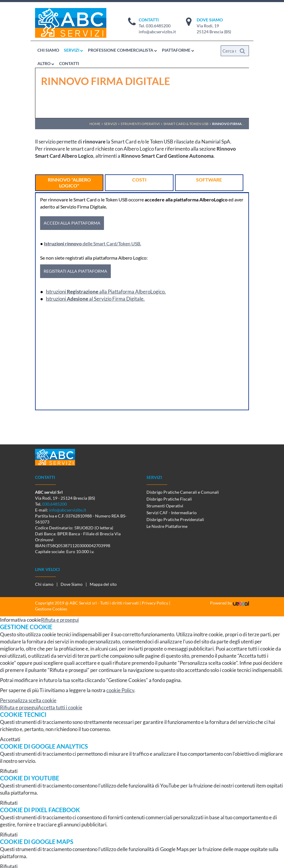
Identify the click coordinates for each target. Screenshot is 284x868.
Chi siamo (44, 584)
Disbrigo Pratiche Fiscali (169, 499)
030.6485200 (158, 26)
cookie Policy (120, 690)
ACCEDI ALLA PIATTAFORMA (72, 223)
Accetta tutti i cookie (60, 707)
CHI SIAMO (48, 50)
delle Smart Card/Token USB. (93, 243)
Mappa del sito (103, 584)
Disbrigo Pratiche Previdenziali (175, 519)
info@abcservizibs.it (157, 32)
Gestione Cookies (51, 609)
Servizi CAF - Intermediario (172, 513)
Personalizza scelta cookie (28, 700)
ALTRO (46, 63)
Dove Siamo (72, 584)
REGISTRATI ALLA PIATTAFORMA (75, 271)
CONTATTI (69, 63)
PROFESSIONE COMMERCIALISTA (123, 50)
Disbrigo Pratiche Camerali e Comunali (183, 492)
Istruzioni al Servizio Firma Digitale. (95, 299)
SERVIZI (74, 50)
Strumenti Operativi (165, 506)
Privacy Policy (155, 603)
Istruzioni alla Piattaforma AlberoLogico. (106, 292)
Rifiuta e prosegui (60, 620)
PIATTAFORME (178, 50)
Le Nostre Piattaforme (167, 526)
